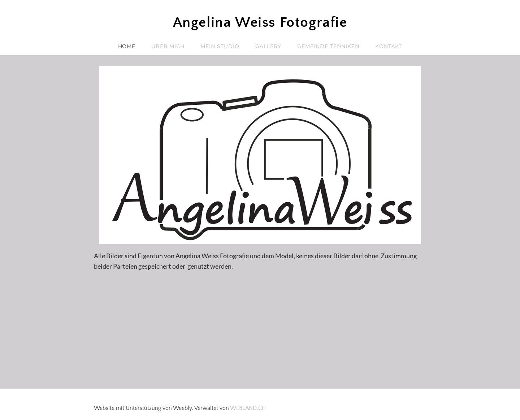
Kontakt (389, 46)
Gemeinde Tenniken (328, 46)
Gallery (268, 46)
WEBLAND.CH (248, 408)
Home (127, 46)
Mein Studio (220, 46)
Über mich (168, 46)
